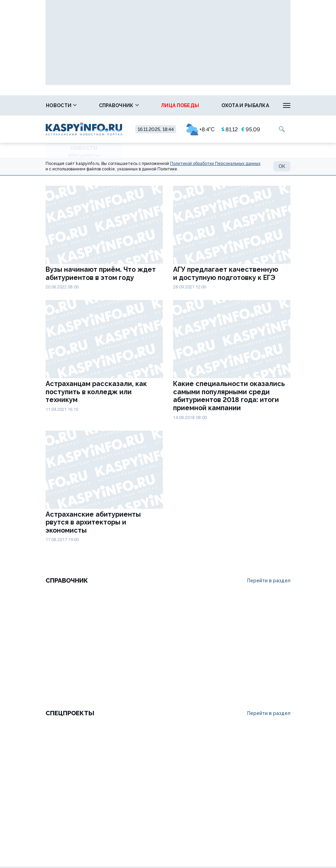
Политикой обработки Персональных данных (215, 164)
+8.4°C (200, 129)
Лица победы (180, 105)
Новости (61, 105)
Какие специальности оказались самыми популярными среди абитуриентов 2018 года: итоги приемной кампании (229, 396)
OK (282, 166)
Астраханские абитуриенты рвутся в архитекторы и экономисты (93, 522)
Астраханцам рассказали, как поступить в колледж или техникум (96, 392)
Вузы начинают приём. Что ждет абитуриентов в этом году (101, 274)
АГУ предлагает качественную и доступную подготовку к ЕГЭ (226, 274)
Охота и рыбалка (245, 105)
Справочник (119, 105)
